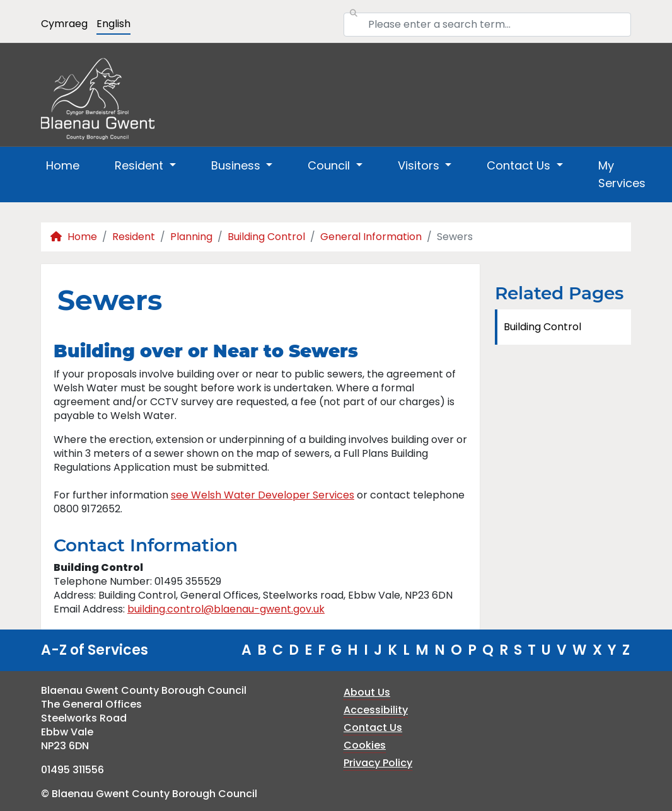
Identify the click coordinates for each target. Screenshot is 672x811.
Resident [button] (141, 165)
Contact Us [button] (520, 165)
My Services (622, 174)
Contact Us (373, 728)
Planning (191, 237)
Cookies (365, 745)
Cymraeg (64, 24)
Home (63, 165)
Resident (134, 237)
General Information (371, 237)
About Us (367, 692)
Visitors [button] (420, 165)
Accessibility (376, 710)
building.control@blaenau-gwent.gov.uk (226, 609)
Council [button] (330, 165)
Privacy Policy (378, 763)
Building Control (266, 237)
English (113, 24)
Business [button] (237, 165)
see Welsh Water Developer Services (263, 495)
